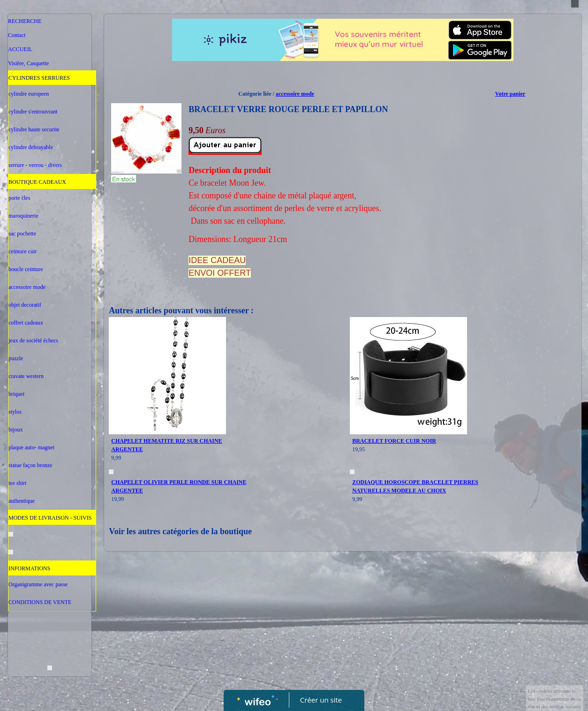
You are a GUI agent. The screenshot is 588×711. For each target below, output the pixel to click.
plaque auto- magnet (31, 447)
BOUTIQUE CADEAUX (37, 182)
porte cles (19, 198)
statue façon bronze (30, 465)
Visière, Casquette (28, 63)
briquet (16, 394)
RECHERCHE (25, 21)
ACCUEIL (20, 49)
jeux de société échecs (33, 340)
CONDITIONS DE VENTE (40, 602)
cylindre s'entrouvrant (33, 112)
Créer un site (321, 700)
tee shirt (17, 483)
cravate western (26, 376)
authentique (22, 501)
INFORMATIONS (29, 568)
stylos (15, 412)
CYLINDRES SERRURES (39, 78)
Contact (17, 35)
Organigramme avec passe (38, 584)
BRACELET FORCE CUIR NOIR (394, 441)
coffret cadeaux (26, 323)
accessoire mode (27, 287)
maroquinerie (23, 216)
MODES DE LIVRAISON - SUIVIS (50, 518)
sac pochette (22, 234)
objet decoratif (25, 305)
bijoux (16, 430)
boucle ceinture (26, 269)
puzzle (16, 358)
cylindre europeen (29, 94)
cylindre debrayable (31, 147)
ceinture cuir (23, 251)
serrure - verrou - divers (35, 165)
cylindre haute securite (34, 129)
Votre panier (510, 94)
